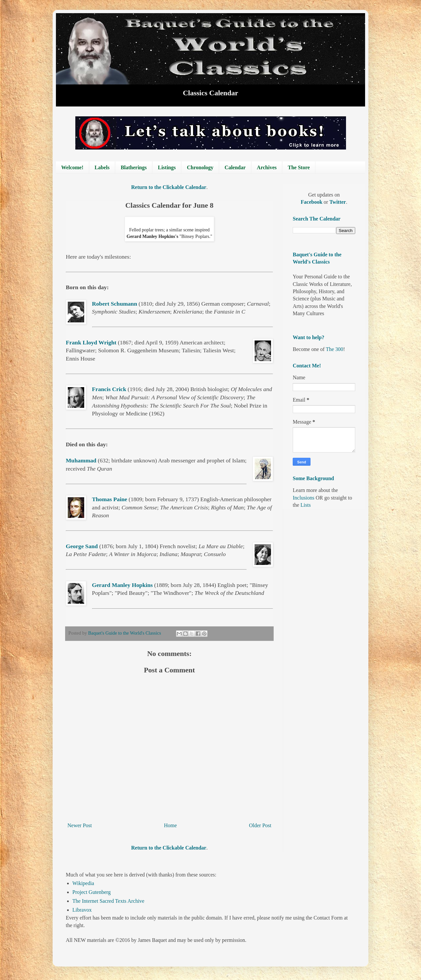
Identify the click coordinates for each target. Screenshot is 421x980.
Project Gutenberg (92, 892)
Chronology (200, 167)
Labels (102, 167)
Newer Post (80, 825)
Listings (167, 167)
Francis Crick (109, 389)
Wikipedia (83, 883)
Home (171, 825)
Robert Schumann (115, 304)
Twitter (337, 202)
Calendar (235, 167)
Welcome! (72, 167)
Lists (306, 505)
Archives (267, 167)
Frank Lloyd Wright (91, 342)
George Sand (82, 546)
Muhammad (81, 460)
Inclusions (304, 498)
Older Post (260, 825)
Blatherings (134, 167)
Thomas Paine (110, 499)
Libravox (82, 910)
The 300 (335, 349)
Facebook (312, 202)
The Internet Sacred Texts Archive (108, 901)
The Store (299, 167)
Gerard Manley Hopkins (123, 585)
